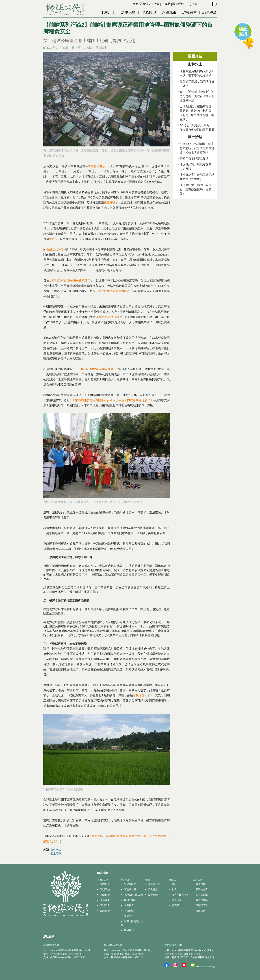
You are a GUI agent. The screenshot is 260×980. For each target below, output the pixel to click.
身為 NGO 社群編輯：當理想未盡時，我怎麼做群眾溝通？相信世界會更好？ (197, 148)
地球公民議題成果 (134, 895)
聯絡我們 (129, 930)
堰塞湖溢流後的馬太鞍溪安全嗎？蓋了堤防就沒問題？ (197, 73)
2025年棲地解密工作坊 (194, 158)
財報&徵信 (130, 900)
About (134, 4)
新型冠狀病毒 (56, 249)
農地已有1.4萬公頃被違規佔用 (72, 281)
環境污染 (128, 12)
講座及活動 (154, 884)
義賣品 (176, 905)
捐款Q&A (129, 916)
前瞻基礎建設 (98, 166)
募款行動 (129, 911)
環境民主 (190, 12)
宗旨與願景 (130, 884)
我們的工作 (103, 880)
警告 (53, 239)
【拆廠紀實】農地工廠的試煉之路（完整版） (197, 177)
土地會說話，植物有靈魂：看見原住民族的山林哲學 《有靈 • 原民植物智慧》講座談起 (197, 113)
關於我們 (178, 4)
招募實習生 (202, 895)
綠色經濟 (209, 12)
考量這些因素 (143, 695)
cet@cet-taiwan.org (206, 967)
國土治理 (101, 48)
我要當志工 (202, 889)
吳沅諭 (98, 836)
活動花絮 (153, 889)
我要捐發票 (202, 900)
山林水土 (108, 12)
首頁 (78, 48)
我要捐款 (201, 884)
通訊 (174, 884)
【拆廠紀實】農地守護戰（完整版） (196, 167)
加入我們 (197, 880)
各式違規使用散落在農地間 (111, 291)
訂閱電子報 (202, 905)
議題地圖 (177, 900)
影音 (174, 889)
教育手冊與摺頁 (180, 895)
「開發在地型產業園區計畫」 (98, 369)
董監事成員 (130, 889)
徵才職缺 (201, 911)
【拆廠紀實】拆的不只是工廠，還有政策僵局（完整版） (197, 189)
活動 (157, 4)
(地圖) (56, 945)
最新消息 (146, 4)
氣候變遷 (111, 203)
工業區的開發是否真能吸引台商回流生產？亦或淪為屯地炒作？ (114, 400)
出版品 (166, 4)
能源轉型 (149, 12)
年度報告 (129, 905)
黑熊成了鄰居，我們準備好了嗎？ (197, 84)
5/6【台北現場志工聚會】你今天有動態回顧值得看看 (197, 128)
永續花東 (169, 12)
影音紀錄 (153, 895)
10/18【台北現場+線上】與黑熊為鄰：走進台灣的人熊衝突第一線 (197, 96)
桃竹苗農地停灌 (110, 317)
